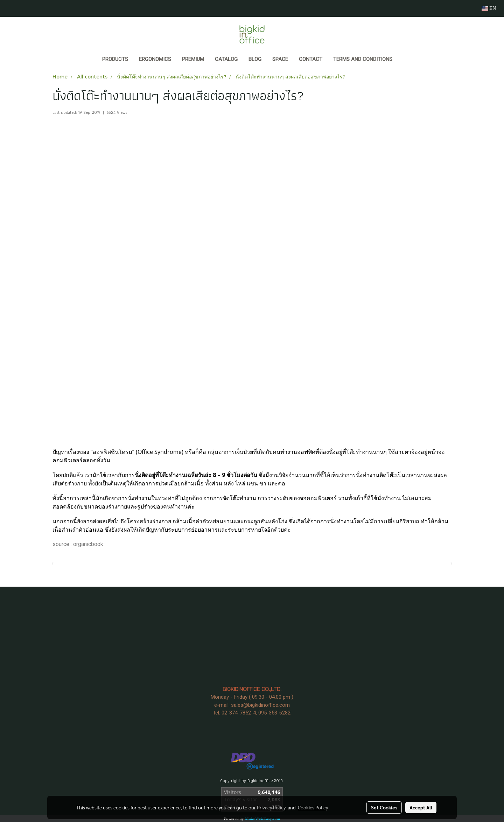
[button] (404, 60)
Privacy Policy (271, 807)
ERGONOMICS (155, 59)
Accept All (421, 807)
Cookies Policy (313, 807)
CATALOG (226, 59)
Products (115, 59)
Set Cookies (384, 807)
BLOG (255, 59)
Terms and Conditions (363, 59)
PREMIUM (193, 59)
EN (489, 8)
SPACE (280, 59)
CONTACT (311, 59)
